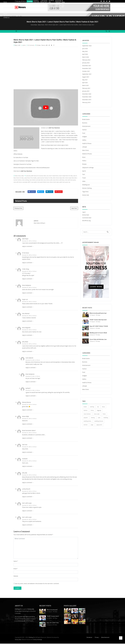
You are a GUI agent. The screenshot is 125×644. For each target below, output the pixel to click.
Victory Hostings (38, 640)
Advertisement (105, 638)
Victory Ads (31, 609)
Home (5, 2)
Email (15, 569)
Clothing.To (18, 609)
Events (5, 14)
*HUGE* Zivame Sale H (53, 617)
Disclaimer (89, 638)
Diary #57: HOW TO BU (53, 623)
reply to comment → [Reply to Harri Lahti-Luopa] (28, 511)
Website (16, 576)
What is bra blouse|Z (52, 610)
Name (15, 562)
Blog (5, 10)
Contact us (6, 17)
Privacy (97, 638)
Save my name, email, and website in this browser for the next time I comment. (37, 584)
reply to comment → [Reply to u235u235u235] (28, 497)
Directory (6, 6)
